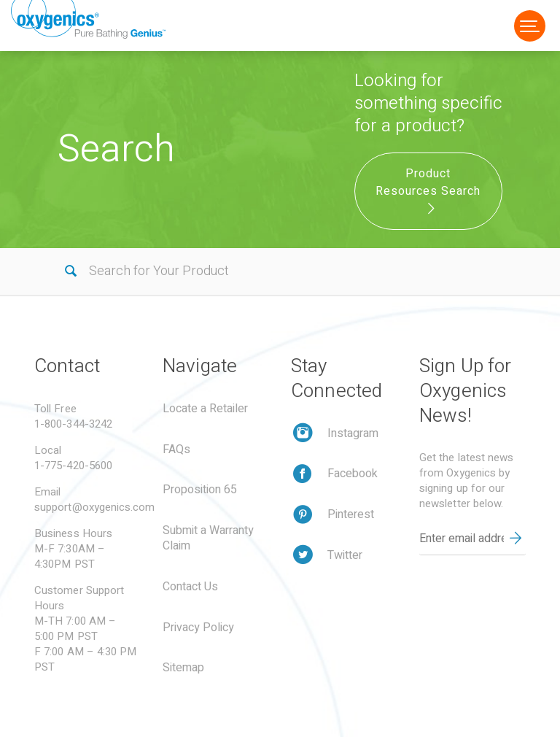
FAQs (176, 449)
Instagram (353, 433)
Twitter (345, 555)
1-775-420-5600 (73, 466)
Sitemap (183, 668)
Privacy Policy (198, 628)
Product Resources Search (428, 190)
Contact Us (190, 587)
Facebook (353, 474)
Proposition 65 (200, 490)
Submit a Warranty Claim (208, 538)
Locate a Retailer (205, 409)
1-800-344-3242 (73, 424)
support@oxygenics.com (95, 507)
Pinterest (351, 514)
